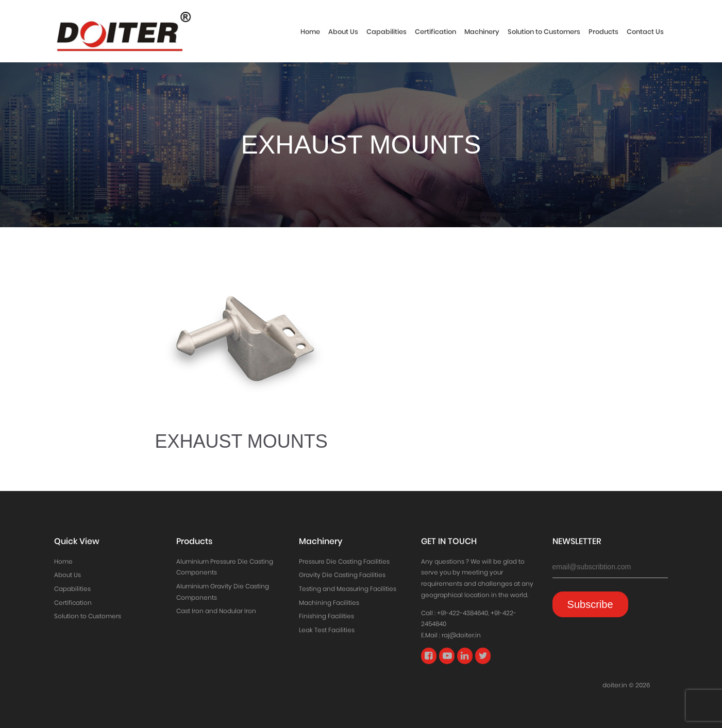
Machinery (482, 32)
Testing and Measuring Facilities (348, 589)
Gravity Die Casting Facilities (342, 575)
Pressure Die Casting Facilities (344, 561)
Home (310, 32)
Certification (435, 32)
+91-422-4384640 (463, 613)
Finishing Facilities (326, 616)
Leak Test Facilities (327, 630)
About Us (343, 32)
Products (603, 32)
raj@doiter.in (461, 635)
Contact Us (645, 32)
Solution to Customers (544, 32)
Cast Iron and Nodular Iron (216, 611)
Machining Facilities (329, 603)
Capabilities (387, 32)
